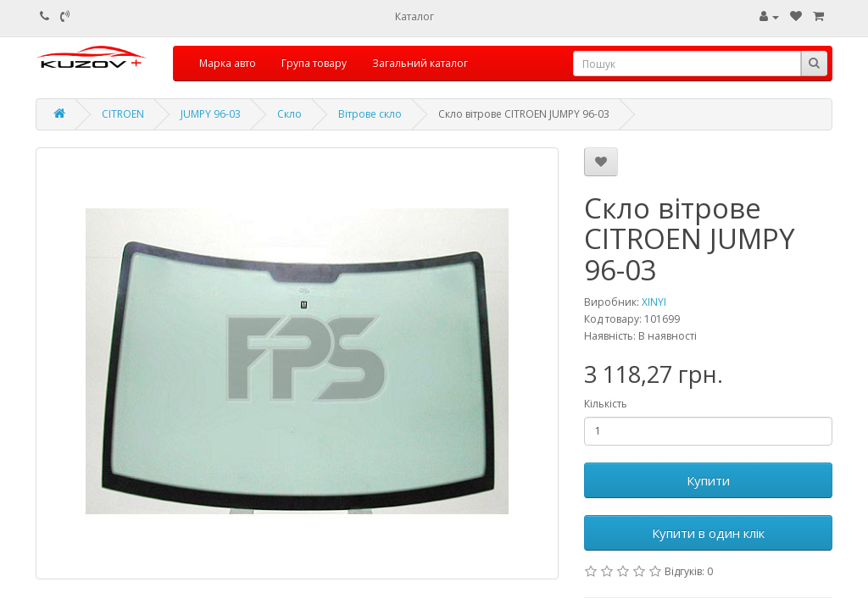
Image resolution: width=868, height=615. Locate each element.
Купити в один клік (708, 533)
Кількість (606, 404)
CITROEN (123, 114)
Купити (708, 480)
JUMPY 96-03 (211, 114)
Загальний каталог (420, 63)
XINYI (654, 302)
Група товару (314, 63)
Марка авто (228, 63)
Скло (289, 114)
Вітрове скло (370, 114)
